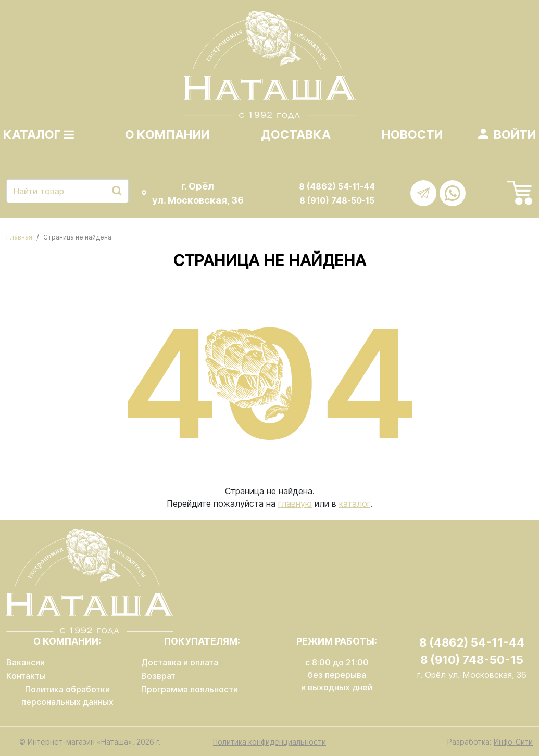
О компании (167, 135)
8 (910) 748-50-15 (337, 200)
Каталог (39, 135)
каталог (355, 503)
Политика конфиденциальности (269, 742)
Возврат (158, 676)
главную (295, 503)
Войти (515, 135)
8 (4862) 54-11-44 (337, 186)
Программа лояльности (190, 689)
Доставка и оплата (180, 662)
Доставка (296, 135)
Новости (412, 135)
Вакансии (26, 662)
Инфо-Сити (513, 742)
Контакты (26, 676)
